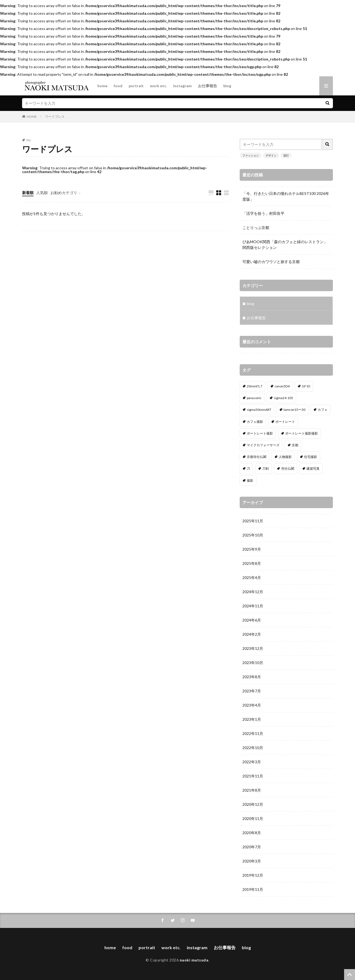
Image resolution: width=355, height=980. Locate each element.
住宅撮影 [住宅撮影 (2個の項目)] (311, 457)
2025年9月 (252, 549)
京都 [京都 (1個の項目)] (295, 445)
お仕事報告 (207, 86)
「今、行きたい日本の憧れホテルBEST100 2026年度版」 (286, 196)
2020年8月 (252, 833)
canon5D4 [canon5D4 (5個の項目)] (282, 386)
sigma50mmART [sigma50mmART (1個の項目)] (259, 410)
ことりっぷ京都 (256, 227)
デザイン (271, 155)
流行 (286, 155)
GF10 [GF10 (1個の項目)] (306, 386)
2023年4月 (252, 705)
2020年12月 (253, 804)
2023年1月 (252, 719)
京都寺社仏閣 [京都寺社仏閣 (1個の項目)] (257, 457)
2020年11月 (253, 818)
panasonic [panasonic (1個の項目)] (254, 398)
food (118, 86)
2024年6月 (252, 620)
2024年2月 (252, 634)
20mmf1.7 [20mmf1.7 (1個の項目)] (255, 386)
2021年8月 (252, 790)
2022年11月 (253, 733)
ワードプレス (55, 117)
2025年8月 (252, 563)
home (102, 86)
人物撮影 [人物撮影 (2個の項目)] (285, 457)
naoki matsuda (194, 960)
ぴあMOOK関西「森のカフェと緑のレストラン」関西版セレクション (285, 245)
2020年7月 (252, 847)
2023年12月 (253, 648)
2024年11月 (253, 606)
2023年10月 (253, 663)
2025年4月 (252, 578)
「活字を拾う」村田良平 (263, 213)
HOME (32, 117)
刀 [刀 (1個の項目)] (248, 468)
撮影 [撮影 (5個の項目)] (250, 480)
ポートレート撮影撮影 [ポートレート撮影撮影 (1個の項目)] (302, 433)
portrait (136, 86)
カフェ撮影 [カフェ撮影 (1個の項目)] (255, 422)
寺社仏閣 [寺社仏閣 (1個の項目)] (288, 468)
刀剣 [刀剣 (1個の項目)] (266, 468)
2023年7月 (252, 691)
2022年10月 (253, 748)
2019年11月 (253, 889)
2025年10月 (253, 535)
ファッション (251, 155)
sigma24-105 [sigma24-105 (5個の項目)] (283, 398)
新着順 (28, 193)
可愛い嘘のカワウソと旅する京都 (271, 262)
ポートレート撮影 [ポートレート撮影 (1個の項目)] (260, 433)
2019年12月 (253, 875)
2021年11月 (253, 776)
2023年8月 (252, 677)
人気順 (42, 193)
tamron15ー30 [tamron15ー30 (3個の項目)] (294, 410)
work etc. (158, 86)
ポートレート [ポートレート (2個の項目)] (285, 422)
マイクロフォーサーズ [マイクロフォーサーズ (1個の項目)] (263, 445)
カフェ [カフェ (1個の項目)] (323, 410)
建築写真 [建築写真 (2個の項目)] (313, 468)
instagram (182, 86)
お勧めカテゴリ (64, 193)
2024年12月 (253, 592)
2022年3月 (252, 762)
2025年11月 (253, 521)
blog (227, 86)
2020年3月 (252, 861)
